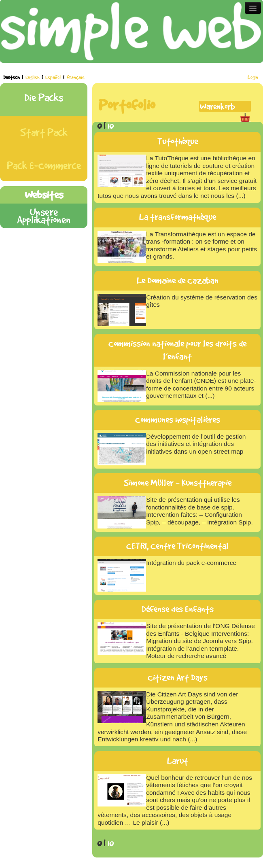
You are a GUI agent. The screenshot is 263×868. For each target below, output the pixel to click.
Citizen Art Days (178, 677)
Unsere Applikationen (44, 216)
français (76, 77)
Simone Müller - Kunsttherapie (178, 483)
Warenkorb (217, 106)
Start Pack (44, 132)
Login (253, 77)
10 (111, 125)
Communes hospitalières (178, 420)
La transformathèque (178, 217)
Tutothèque (178, 141)
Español (54, 77)
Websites (44, 194)
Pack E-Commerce (44, 165)
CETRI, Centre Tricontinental (177, 546)
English (33, 77)
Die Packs (44, 97)
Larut (178, 761)
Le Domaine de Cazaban (178, 280)
